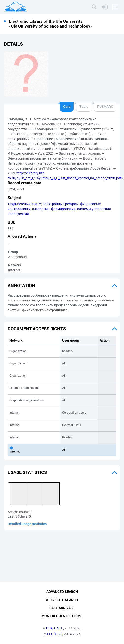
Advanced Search (62, 592)
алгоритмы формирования (54, 209)
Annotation (21, 286)
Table (84, 107)
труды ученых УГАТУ (24, 204)
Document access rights (37, 329)
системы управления (94, 209)
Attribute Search (62, 600)
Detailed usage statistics (27, 524)
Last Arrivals (62, 608)
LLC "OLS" (55, 634)
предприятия (18, 214)
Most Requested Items (62, 616)
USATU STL (55, 628)
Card (67, 107)
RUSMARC (105, 107)
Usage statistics (27, 472)
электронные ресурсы (61, 204)
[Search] (94, 7)
